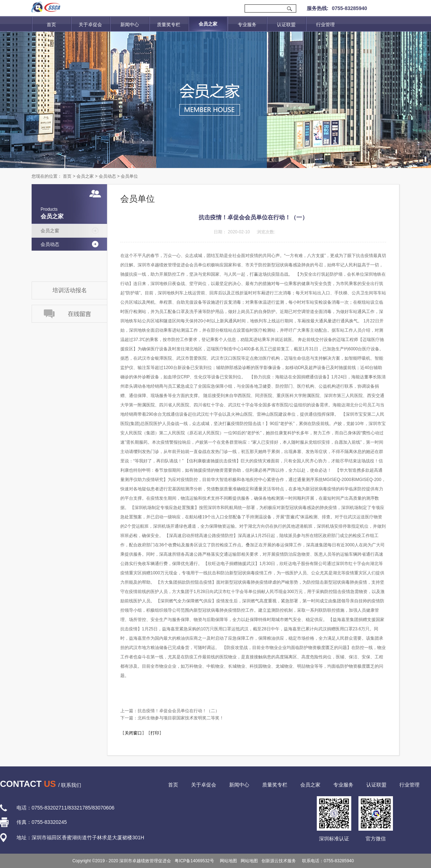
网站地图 (228, 861)
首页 (51, 25)
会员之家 (85, 176)
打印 (155, 733)
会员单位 (129, 176)
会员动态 (107, 176)
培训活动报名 (70, 290)
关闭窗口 (133, 733)
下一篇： (172, 718)
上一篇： (170, 711)
